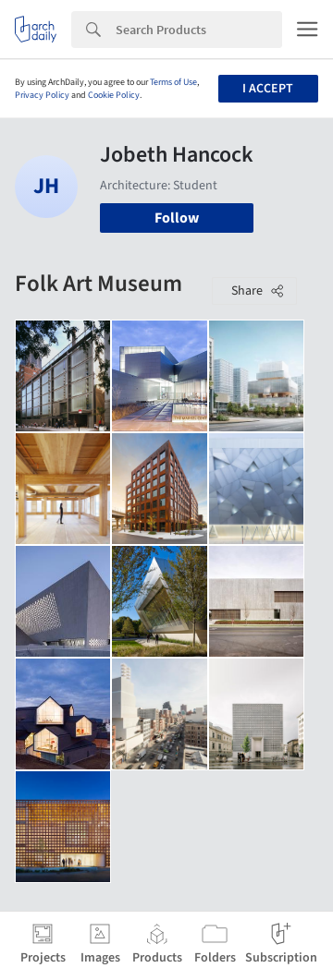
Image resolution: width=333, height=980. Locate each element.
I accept (268, 89)
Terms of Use (173, 82)
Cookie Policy (114, 95)
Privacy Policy (42, 95)
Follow (177, 218)
